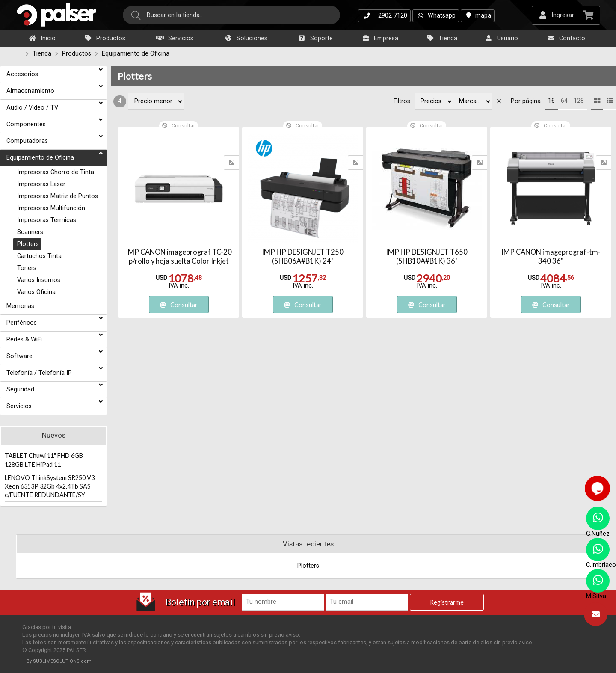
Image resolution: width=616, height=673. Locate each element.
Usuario (501, 38)
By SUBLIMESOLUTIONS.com (59, 661)
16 (551, 101)
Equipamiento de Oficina (136, 54)
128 (579, 101)
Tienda (442, 38)
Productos (105, 38)
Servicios (175, 38)
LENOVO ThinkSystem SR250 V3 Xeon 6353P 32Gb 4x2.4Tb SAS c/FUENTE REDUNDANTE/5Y (50, 486)
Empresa (380, 38)
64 (564, 101)
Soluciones (246, 38)
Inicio (42, 38)
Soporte (315, 38)
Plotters (135, 76)
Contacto (566, 38)
